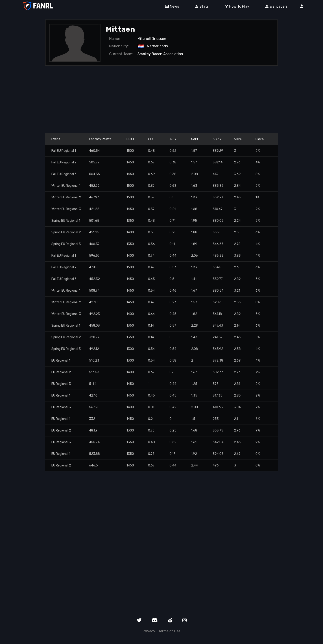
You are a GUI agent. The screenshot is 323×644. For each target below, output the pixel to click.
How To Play (235, 6)
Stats (200, 6)
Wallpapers (275, 6)
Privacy (149, 631)
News (170, 6)
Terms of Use (169, 631)
